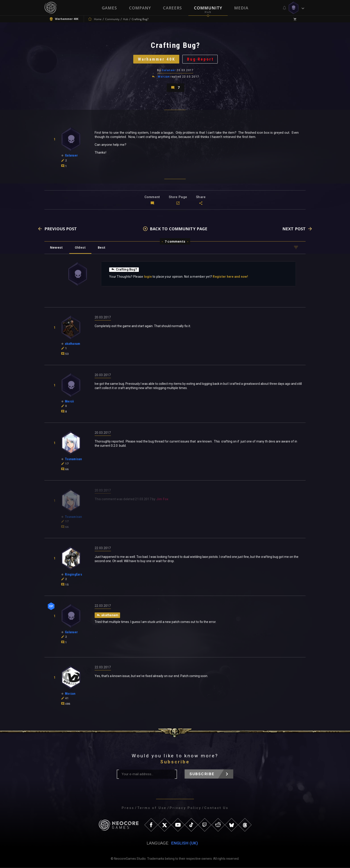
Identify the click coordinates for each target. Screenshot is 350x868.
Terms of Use (152, 808)
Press (128, 808)
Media (241, 8)
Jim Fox (162, 500)
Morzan (164, 77)
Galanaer (169, 70)
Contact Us (216, 808)
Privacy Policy (185, 808)
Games (109, 8)
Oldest (80, 248)
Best (102, 248)
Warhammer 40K (157, 59)
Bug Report (201, 59)
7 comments (175, 242)
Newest (56, 248)
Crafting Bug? (124, 270)
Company (140, 8)
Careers (172, 8)
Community (208, 8)
